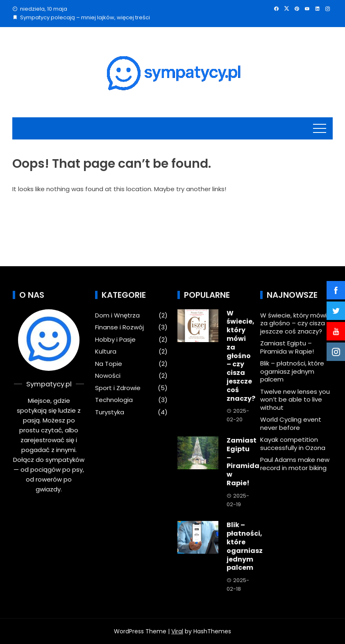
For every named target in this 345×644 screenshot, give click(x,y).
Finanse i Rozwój (119, 327)
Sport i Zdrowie (118, 388)
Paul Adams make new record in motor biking (295, 464)
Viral (177, 631)
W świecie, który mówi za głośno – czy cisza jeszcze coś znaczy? (241, 356)
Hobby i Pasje (115, 340)
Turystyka (110, 412)
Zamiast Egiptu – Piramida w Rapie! (243, 462)
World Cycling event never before (291, 424)
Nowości (108, 376)
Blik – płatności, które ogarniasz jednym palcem (245, 546)
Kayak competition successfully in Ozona (293, 444)
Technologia (114, 400)
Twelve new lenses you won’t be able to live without (295, 400)
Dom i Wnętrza (117, 315)
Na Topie (109, 364)
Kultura (106, 352)
